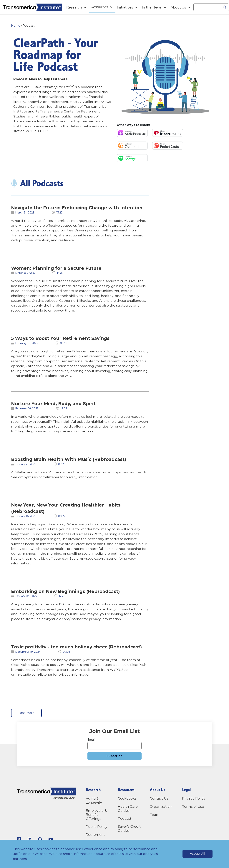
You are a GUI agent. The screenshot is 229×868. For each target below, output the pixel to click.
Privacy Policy (194, 798)
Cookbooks (127, 798)
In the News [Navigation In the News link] (152, 7)
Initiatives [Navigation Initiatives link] (125, 7)
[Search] (207, 7)
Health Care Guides (128, 809)
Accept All (198, 854)
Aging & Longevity (94, 800)
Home (16, 26)
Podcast (125, 819)
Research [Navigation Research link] (74, 7)
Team (155, 815)
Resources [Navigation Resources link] (99, 7)
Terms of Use (193, 807)
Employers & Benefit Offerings (96, 815)
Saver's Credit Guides (129, 829)
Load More (26, 713)
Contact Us (160, 798)
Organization (161, 807)
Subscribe (114, 756)
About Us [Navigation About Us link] (178, 7)
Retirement (95, 835)
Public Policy (97, 827)
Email (91, 740)
